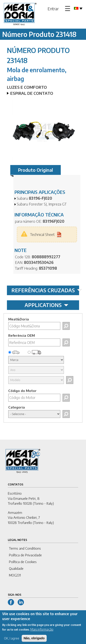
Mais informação (42, 632)
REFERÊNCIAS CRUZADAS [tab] (45, 290)
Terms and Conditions (25, 548)
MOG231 (15, 575)
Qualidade (16, 568)
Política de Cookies (23, 562)
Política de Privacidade (25, 555)
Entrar (53, 9)
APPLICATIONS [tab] (46, 305)
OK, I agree (12, 641)
